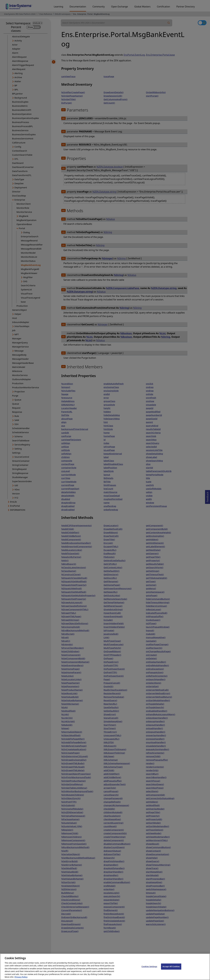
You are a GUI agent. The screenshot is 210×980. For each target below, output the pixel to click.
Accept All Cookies (171, 970)
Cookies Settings (149, 970)
